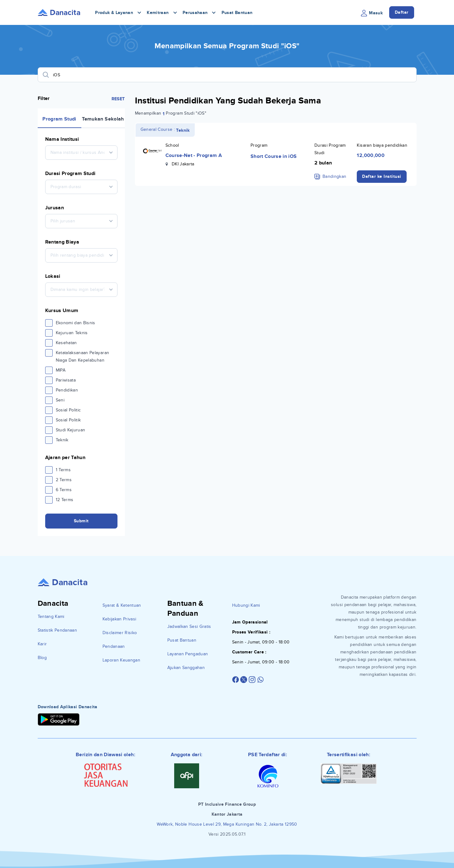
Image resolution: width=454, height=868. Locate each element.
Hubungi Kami (246, 605)
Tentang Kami (51, 617)
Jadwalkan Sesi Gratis (189, 626)
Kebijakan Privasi (119, 619)
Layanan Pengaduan (188, 654)
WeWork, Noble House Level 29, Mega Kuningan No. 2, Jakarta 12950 (227, 824)
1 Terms (63, 470)
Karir (42, 644)
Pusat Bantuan (237, 13)
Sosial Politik (68, 420)
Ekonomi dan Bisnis (76, 323)
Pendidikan (67, 390)
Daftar (402, 12)
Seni (60, 400)
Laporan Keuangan (122, 660)
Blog (42, 658)
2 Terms (64, 480)
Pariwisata (66, 380)
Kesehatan (66, 343)
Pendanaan (114, 646)
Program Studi (59, 119)
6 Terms (64, 490)
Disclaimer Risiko (120, 633)
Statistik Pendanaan (57, 630)
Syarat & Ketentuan (122, 605)
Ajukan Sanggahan (186, 668)
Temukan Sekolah (103, 119)
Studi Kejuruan (71, 430)
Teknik (62, 440)
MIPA (61, 370)
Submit (81, 521)
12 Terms (65, 500)
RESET (118, 99)
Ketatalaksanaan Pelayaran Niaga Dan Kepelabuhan (83, 356)
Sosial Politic (68, 410)
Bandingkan (330, 177)
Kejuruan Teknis (72, 333)
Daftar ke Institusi (382, 176)
